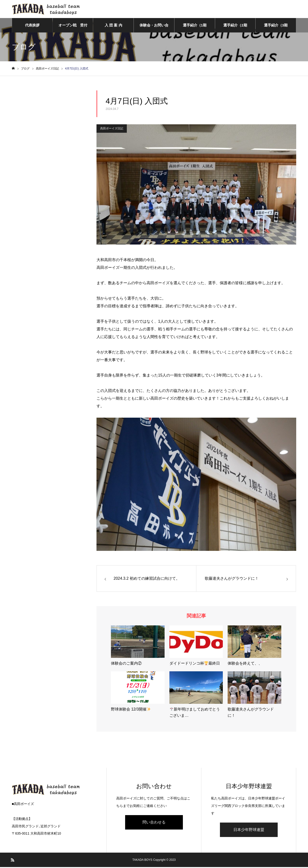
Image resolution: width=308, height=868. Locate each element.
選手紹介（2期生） (235, 29)
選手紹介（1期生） (195, 29)
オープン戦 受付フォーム (73, 29)
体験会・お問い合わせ (154, 29)
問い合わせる (154, 823)
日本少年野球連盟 (249, 831)
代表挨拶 (32, 26)
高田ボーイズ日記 (112, 130)
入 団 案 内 (113, 26)
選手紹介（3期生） (276, 29)
